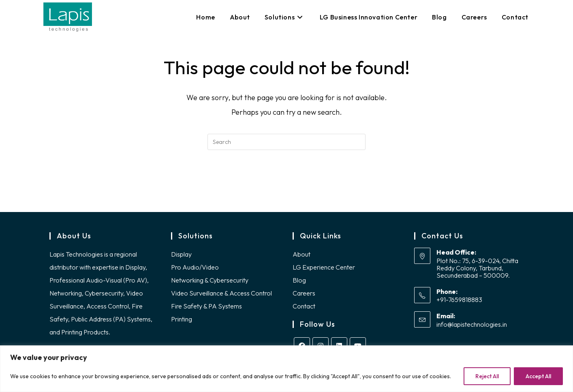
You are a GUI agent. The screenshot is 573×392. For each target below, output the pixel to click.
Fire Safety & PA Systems (206, 306)
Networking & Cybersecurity (210, 280)
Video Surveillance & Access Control (221, 293)
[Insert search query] (286, 142)
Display (181, 254)
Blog (299, 280)
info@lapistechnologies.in (472, 324)
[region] (286, 369)
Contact (304, 306)
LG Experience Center (324, 267)
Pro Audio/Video (195, 267)
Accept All (538, 376)
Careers (304, 293)
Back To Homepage (286, 183)
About (301, 254)
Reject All (487, 376)
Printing (182, 319)
